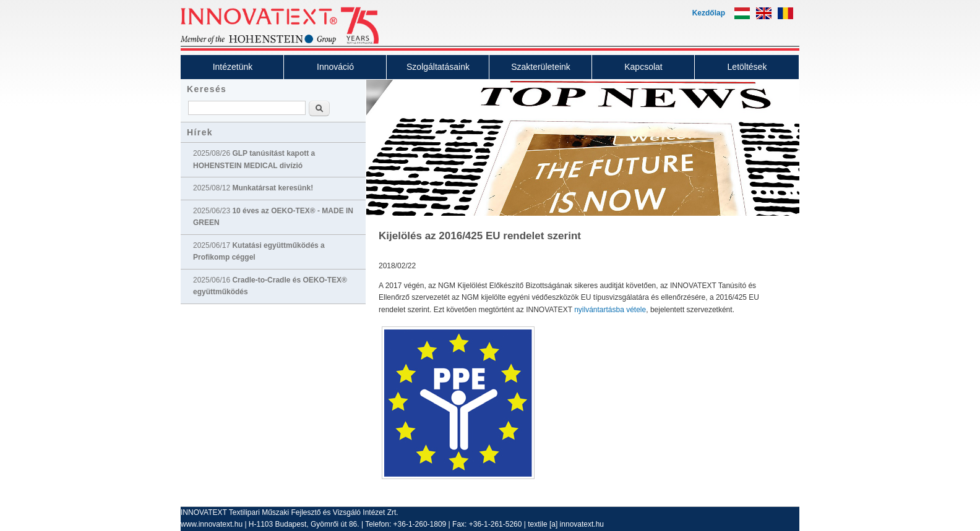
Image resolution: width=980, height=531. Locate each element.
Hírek (200, 132)
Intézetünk (233, 67)
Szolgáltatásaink (438, 67)
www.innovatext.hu (212, 524)
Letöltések (747, 67)
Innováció (335, 67)
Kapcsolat (643, 67)
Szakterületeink (541, 67)
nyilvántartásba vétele (610, 310)
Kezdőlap (709, 13)
